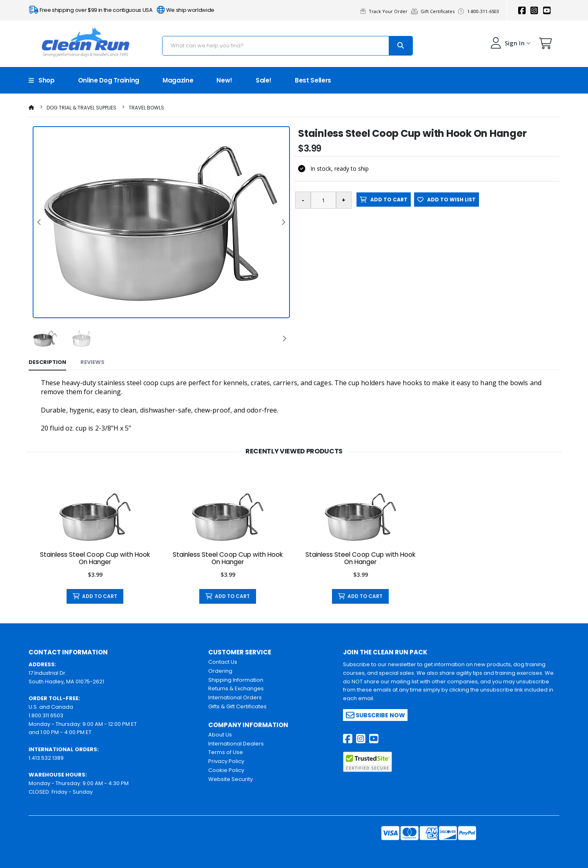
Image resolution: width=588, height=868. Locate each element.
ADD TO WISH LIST (447, 200)
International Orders (235, 697)
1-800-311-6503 (480, 11)
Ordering (220, 671)
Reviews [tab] (92, 362)
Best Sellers (313, 80)
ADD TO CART (384, 200)
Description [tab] (47, 362)
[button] (546, 45)
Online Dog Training (109, 80)
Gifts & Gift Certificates (237, 706)
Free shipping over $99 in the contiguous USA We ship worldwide (121, 10)
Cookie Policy (226, 770)
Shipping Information (236, 680)
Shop (42, 80)
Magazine (178, 80)
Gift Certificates (435, 11)
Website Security (231, 779)
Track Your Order (386, 11)
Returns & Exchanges (236, 688)
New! (224, 80)
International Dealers (236, 744)
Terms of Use (226, 752)
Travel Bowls (146, 108)
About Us (220, 735)
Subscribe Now (375, 715)
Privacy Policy (226, 761)
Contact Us (223, 662)
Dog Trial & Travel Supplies (81, 108)
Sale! (264, 80)
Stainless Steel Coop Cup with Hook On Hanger (95, 558)
